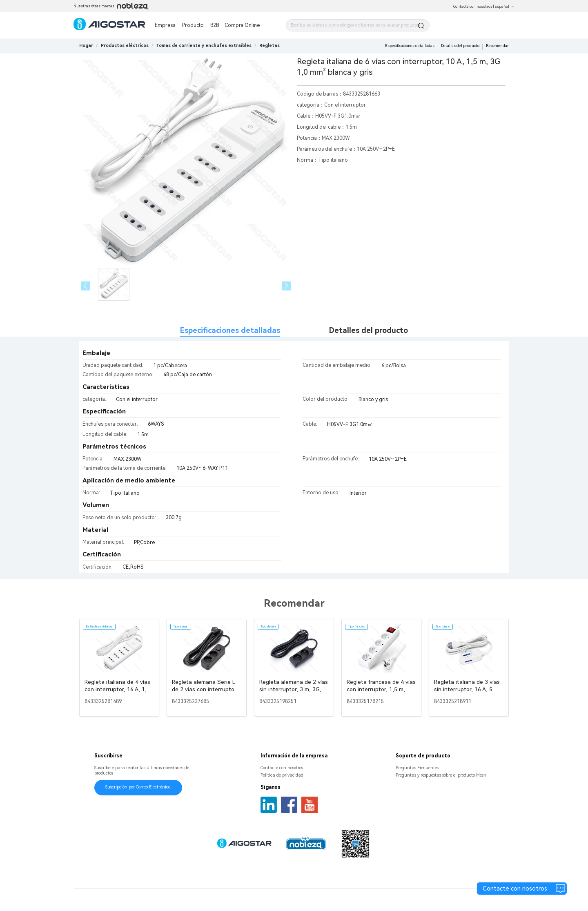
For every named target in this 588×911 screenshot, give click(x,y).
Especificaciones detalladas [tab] (230, 330)
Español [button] (504, 7)
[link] (125, 46)
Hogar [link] (86, 46)
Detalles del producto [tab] (369, 330)
